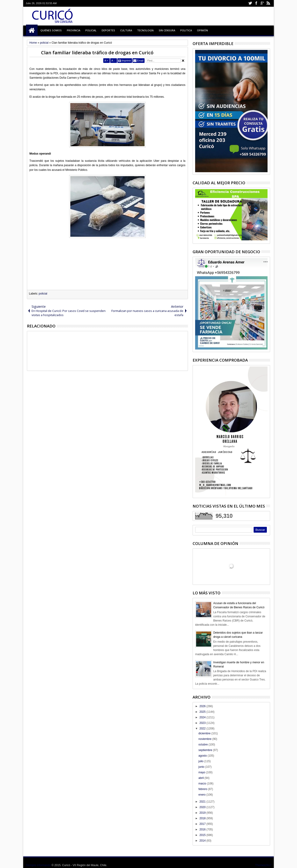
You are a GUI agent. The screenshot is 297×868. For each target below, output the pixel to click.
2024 (203, 717)
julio (201, 761)
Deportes (108, 30)
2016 (203, 829)
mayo (202, 772)
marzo (203, 784)
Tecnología (145, 30)
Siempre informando (38, 865)
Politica (186, 30)
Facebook (256, 3)
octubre (203, 745)
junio (202, 767)
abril (201, 778)
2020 (203, 807)
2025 (203, 712)
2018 (203, 818)
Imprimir (126, 61)
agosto (203, 756)
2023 (203, 723)
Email (140, 61)
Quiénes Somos (51, 30)
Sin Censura (167, 30)
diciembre (205, 733)
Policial (91, 30)
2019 (203, 813)
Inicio (32, 30)
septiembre (206, 750)
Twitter (250, 3)
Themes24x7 (263, 865)
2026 (203, 706)
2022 (203, 729)
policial (43, 294)
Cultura (126, 30)
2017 (203, 824)
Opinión (202, 30)
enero (202, 795)
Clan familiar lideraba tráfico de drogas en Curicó (97, 53)
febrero (203, 789)
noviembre (205, 739)
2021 (203, 802)
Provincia (74, 30)
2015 (203, 835)
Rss (268, 3)
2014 (203, 841)
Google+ (262, 3)
